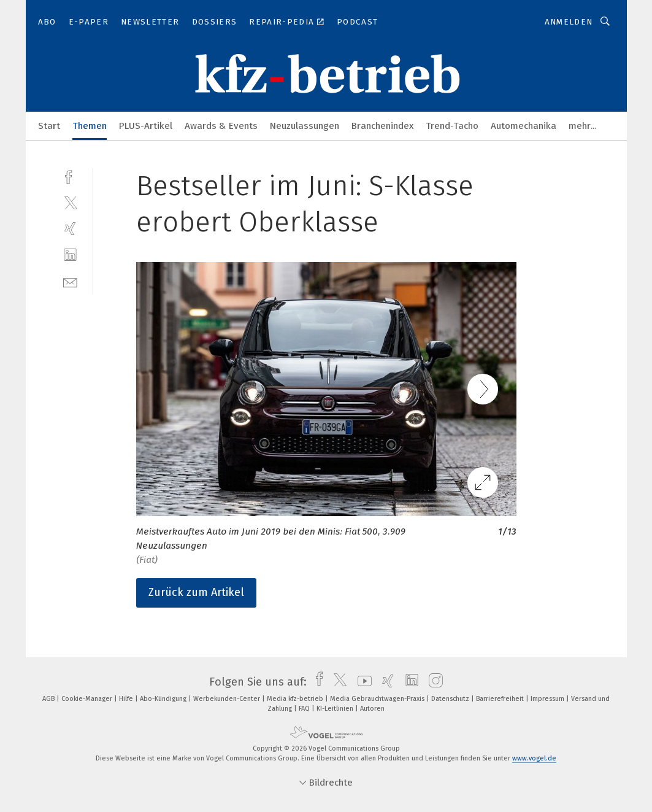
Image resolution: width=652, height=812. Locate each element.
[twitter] (70, 202)
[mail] (70, 281)
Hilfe (127, 699)
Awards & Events (221, 126)
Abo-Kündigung (164, 699)
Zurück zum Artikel (196, 592)
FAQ (305, 709)
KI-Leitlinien (336, 709)
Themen (90, 126)
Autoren (372, 709)
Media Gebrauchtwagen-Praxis (378, 699)
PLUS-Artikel (146, 126)
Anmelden (569, 22)
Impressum (548, 699)
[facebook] (70, 176)
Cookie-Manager (88, 699)
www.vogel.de (534, 758)
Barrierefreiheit (501, 699)
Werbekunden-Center (228, 699)
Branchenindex (382, 126)
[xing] (70, 229)
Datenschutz (451, 699)
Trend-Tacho (452, 126)
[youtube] (362, 682)
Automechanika (524, 126)
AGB (49, 699)
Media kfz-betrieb (296, 699)
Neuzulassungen (305, 126)
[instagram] (433, 682)
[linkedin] (70, 255)
